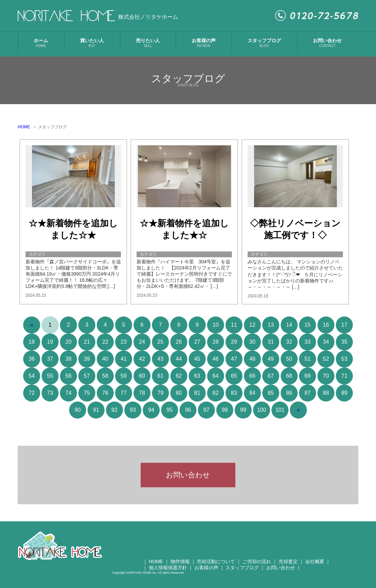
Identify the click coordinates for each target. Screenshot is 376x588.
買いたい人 (92, 43)
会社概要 (315, 565)
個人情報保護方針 (168, 571)
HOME (24, 127)
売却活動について (216, 565)
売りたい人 (148, 43)
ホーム (41, 43)
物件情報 (180, 565)
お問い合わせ (327, 43)
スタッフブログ (264, 43)
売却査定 (288, 565)
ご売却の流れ (257, 565)
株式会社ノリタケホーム (148, 17)
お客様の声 (204, 43)
